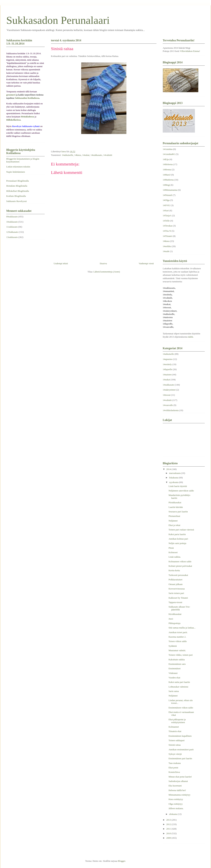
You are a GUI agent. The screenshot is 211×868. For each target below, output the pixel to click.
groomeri (11, 95)
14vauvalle (168, 405)
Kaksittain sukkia (177, 659)
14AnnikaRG (169, 154)
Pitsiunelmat (174, 516)
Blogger (122, 861)
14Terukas (168, 226)
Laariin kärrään (176, 507)
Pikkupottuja (174, 623)
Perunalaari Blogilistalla (18, 181)
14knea (78, 155)
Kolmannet (174, 727)
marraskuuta (175, 473)
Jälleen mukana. (176, 808)
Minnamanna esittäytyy (179, 795)
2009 (169, 838)
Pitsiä (171, 548)
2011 (169, 829)
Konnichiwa (174, 772)
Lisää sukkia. (175, 557)
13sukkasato (12, 237)
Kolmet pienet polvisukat (180, 566)
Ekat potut (173, 768)
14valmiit (108, 155)
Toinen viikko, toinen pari (181, 655)
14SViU (166, 205)
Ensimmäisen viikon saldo (181, 708)
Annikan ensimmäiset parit (181, 749)
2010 (169, 833)
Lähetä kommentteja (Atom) (107, 272)
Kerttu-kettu (174, 570)
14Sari (166, 210)
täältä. (191, 337)
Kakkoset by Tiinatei (178, 598)
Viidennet (173, 673)
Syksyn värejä (175, 754)
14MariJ (167, 175)
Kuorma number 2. (177, 637)
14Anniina (168, 149)
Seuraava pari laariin (178, 512)
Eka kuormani (175, 786)
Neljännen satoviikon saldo (181, 491)
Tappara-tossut (175, 602)
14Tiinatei (167, 236)
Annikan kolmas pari (178, 539)
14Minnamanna (170, 190)
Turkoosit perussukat (178, 575)
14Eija (166, 159)
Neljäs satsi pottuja (177, 543)
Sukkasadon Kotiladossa (27, 98)
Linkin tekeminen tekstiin (18, 167)
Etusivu (103, 263)
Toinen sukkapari (176, 740)
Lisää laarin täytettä (178, 486)
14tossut (167, 395)
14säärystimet (169, 390)
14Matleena (168, 180)
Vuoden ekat (174, 678)
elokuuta (173, 814)
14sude (166, 251)
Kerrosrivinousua (176, 589)
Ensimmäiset (174, 668)
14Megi (166, 185)
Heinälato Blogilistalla (17, 186)
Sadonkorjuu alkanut (178, 781)
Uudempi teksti (61, 263)
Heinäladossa (28, 117)
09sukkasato (12, 217)
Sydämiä (173, 646)
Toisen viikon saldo (178, 641)
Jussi (171, 619)
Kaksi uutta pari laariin (179, 682)
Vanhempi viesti (146, 263)
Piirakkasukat (175, 502)
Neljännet (173, 521)
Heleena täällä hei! (177, 790)
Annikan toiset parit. (178, 632)
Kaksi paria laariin (177, 534)
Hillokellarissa (13, 120)
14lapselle (167, 369)
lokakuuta (174, 478)
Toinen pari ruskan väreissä (181, 530)
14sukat (86, 155)
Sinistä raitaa (175, 745)
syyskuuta (174, 482)
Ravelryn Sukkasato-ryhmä (26, 126)
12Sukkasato (12, 232)
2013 (169, 820)
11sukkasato (12, 227)
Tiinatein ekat (175, 731)
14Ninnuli (167, 195)
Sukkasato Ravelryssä (16, 201)
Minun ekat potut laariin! (180, 777)
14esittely (167, 364)
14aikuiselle (68, 155)
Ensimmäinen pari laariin (180, 758)
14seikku (167, 246)
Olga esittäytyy (176, 804)
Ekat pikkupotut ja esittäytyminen (177, 721)
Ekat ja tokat (174, 525)
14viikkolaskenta (171, 410)
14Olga (166, 200)
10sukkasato (12, 222)
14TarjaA (167, 215)
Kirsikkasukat (175, 614)
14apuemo (168, 359)
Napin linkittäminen (16, 172)
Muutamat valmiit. (177, 650)
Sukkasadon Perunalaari (58, 20)
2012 (169, 824)
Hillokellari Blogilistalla (18, 191)
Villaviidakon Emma (190, 51)
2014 (169, 469)
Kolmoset (173, 552)
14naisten (167, 375)
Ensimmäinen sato (177, 664)
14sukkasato (96, 155)
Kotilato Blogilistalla (16, 196)
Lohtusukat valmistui (178, 687)
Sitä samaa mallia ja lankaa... (182, 628)
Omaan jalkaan (175, 584)
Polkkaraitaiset (175, 580)
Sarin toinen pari (176, 593)
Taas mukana (175, 763)
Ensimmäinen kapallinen (180, 736)
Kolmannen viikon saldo (180, 561)
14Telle (166, 221)
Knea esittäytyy (176, 799)
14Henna (167, 170)
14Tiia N (167, 231)
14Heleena (168, 164)
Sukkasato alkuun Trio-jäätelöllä (179, 608)
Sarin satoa (174, 691)
